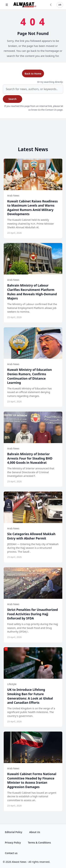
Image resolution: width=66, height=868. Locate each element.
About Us (35, 832)
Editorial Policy (14, 832)
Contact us (11, 853)
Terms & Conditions (39, 843)
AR (60, 5)
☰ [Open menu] (7, 5)
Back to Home (33, 74)
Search (12, 99)
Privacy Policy (13, 843)
